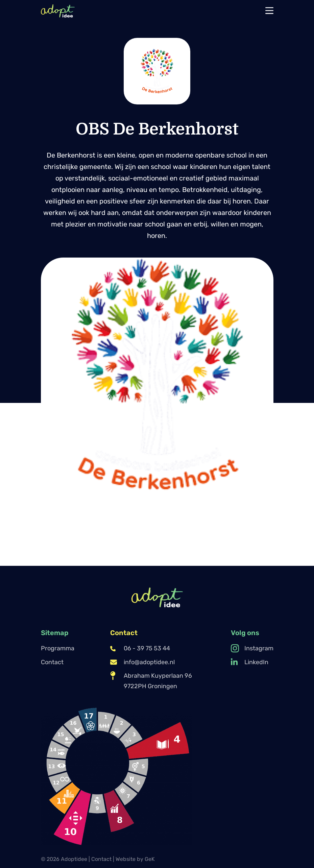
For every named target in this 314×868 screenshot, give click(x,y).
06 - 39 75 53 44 (140, 648)
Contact (52, 662)
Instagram (252, 648)
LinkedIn (250, 662)
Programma (58, 648)
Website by (135, 859)
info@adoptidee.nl (142, 662)
